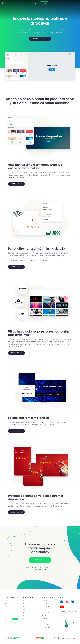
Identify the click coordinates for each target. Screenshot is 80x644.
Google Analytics (46, 607)
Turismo (25, 613)
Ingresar (36, 3)
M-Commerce (9, 613)
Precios (44, 615)
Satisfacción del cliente (30, 604)
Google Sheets (46, 604)
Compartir (8, 604)
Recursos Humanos (29, 601)
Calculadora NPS (46, 627)
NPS (6, 616)
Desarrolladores (10, 622)
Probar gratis (44, 3)
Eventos (25, 619)
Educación (26, 607)
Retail (25, 616)
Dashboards (11, 619)
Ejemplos (44, 619)
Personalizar (8, 601)
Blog (43, 621)
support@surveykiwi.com (68, 612)
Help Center (45, 624)
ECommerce (27, 610)
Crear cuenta (40, 560)
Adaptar (7, 610)
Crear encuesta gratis (40, 39)
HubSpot (44, 601)
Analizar (7, 607)
